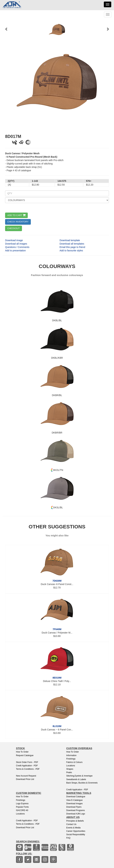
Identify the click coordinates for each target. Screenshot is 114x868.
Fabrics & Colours (74, 762)
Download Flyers (74, 807)
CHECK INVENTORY (18, 222)
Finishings (71, 759)
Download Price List (25, 779)
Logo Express (22, 804)
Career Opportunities (76, 831)
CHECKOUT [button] (14, 228)
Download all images (16, 244)
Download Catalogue (76, 797)
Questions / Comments (17, 247)
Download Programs (76, 810)
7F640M (57, 629)
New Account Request (26, 776)
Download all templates (72, 244)
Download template (70, 240)
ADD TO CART (16, 215)
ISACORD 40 (22, 810)
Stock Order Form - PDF (27, 762)
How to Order (22, 752)
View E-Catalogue (75, 800)
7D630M (57, 581)
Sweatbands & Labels (76, 779)
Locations (71, 766)
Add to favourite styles (71, 251)
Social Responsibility (76, 834)
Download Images (75, 804)
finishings (21, 800)
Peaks (69, 772)
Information (71, 755)
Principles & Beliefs (75, 821)
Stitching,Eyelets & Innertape (79, 776)
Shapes (70, 769)
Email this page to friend (72, 247)
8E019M (57, 678)
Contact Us (71, 824)
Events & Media (74, 828)
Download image (14, 240)
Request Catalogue (25, 755)
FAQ (68, 838)
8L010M (57, 726)
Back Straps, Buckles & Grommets (82, 783)
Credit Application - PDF (27, 766)
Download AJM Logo (76, 814)
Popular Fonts (22, 807)
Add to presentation (15, 251)
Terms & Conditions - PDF (28, 769)
